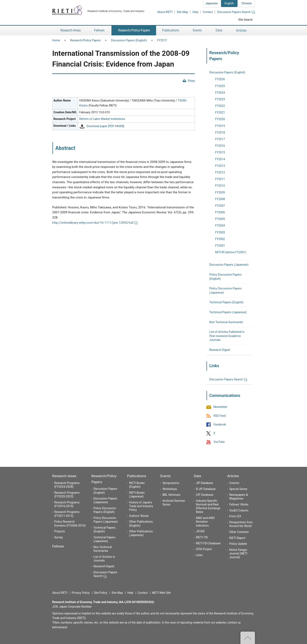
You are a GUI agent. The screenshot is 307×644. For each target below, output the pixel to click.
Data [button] (219, 30)
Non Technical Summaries (226, 322)
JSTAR (200, 531)
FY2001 (220, 246)
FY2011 (220, 179)
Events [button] (197, 30)
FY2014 (220, 159)
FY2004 (220, 226)
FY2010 (220, 186)
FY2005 (220, 219)
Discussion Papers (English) (129, 40)
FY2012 (162, 40)
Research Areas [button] (70, 30)
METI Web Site (161, 593)
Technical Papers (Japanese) (228, 312)
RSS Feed (220, 416)
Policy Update (238, 544)
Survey (59, 537)
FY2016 (220, 146)
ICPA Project (204, 549)
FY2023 (220, 99)
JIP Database (204, 483)
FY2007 (220, 206)
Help (195, 12)
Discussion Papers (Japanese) (229, 265)
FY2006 (220, 212)
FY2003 (220, 232)
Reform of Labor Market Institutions (102, 119)
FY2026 (220, 79)
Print (191, 81)
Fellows (58, 546)
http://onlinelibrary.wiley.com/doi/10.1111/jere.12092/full (95, 223)
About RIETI (165, 12)
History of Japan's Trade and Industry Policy (141, 506)
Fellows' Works (239, 504)
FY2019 (220, 126)
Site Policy (101, 593)
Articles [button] (242, 30)
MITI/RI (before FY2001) (231, 252)
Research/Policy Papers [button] (134, 30)
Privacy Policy (81, 593)
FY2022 (220, 106)
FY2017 (220, 139)
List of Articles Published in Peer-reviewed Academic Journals (227, 336)
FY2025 (220, 86)
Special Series (238, 489)
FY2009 (220, 192)
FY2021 (220, 112)
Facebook (220, 424)
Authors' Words (139, 516)
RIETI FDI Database (208, 543)
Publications (136, 476)
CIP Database (204, 495)
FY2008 (220, 199)
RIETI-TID (202, 537)
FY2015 (220, 152)
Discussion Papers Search (236, 12)
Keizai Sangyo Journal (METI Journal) (238, 553)
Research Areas (64, 476)
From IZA (235, 516)
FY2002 (220, 239)
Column (234, 483)
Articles (233, 476)
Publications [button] (171, 30)
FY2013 (220, 166)
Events (166, 476)
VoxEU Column (239, 510)
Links (199, 555)
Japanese (212, 3)
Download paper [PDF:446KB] (105, 126)
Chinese (246, 3)
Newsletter (220, 407)
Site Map (182, 12)
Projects (60, 531)
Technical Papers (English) (226, 302)
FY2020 (220, 119)
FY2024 (220, 93)
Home (56, 40)
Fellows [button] (99, 30)
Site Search (245, 20)
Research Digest (220, 350)
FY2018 (220, 133)
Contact (208, 12)
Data (197, 476)
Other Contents (239, 532)
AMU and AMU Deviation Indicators (205, 522)
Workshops (170, 489)
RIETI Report (237, 538)
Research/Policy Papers (85, 40)
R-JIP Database (206, 489)
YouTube (219, 442)
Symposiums (171, 483)
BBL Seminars (171, 495)
